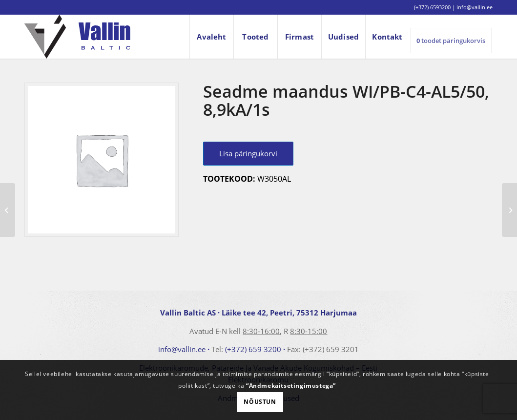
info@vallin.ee (182, 349)
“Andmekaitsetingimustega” (291, 386)
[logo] (77, 37)
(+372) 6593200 (432, 7)
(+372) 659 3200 (253, 349)
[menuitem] (211, 37)
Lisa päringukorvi (248, 153)
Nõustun (260, 402)
